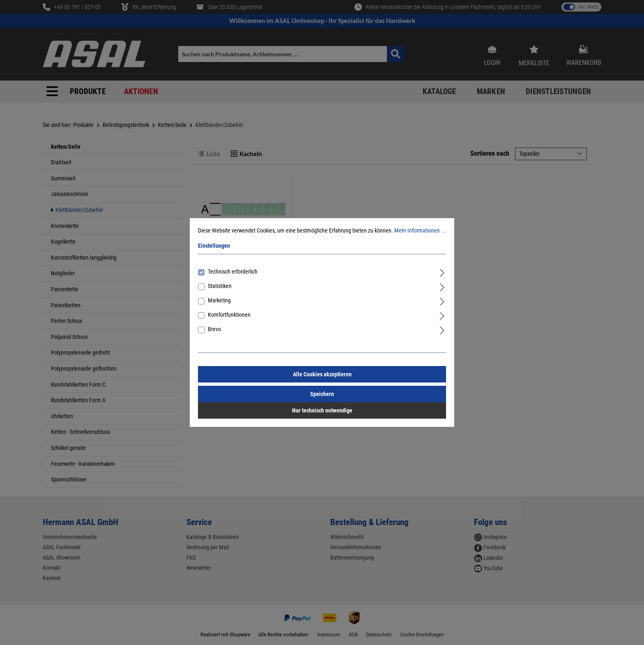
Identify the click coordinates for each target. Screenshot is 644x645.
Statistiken (220, 286)
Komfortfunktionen (229, 315)
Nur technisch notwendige (322, 410)
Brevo (214, 329)
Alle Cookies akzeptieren (322, 374)
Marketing (219, 300)
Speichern (322, 394)
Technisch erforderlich (233, 272)
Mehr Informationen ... (420, 230)
